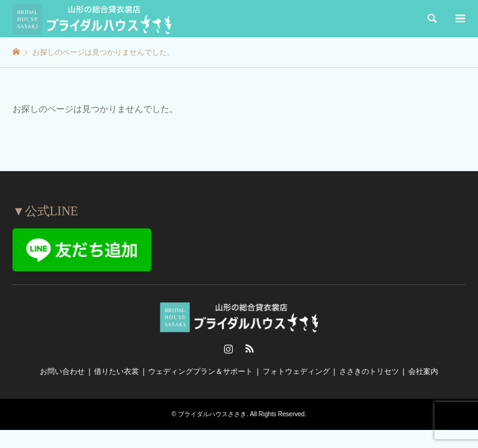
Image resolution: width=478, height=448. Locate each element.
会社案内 (423, 371)
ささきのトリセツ (369, 371)
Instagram (228, 348)
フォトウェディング (296, 371)
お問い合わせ (62, 371)
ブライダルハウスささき (212, 414)
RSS (250, 348)
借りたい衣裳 (116, 371)
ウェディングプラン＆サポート (200, 371)
